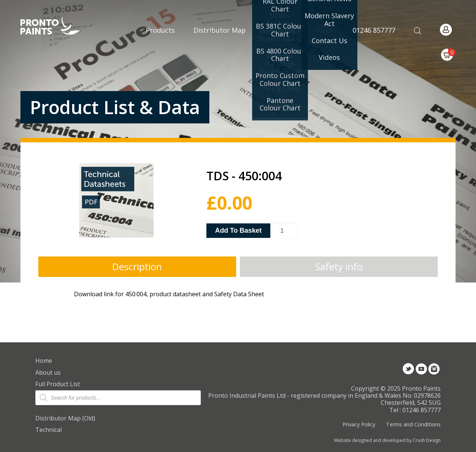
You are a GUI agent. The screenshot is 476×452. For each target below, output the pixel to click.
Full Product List (58, 384)
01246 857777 (374, 30)
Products (160, 30)
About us (48, 372)
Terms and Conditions (413, 424)
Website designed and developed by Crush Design (387, 440)
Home (44, 361)
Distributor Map (220, 30)
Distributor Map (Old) (65, 418)
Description (137, 267)
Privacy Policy (359, 424)
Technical (49, 430)
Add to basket (238, 230)
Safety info (339, 267)
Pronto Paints (57, 27)
